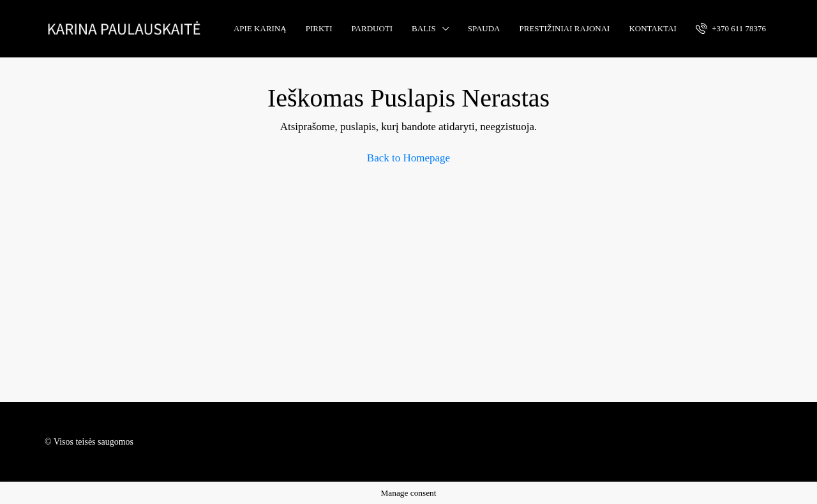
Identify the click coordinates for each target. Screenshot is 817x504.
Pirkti (319, 28)
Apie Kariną (260, 28)
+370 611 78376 (731, 28)
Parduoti (372, 28)
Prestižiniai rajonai (565, 28)
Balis (424, 28)
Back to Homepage (408, 158)
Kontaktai (652, 28)
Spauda (484, 28)
